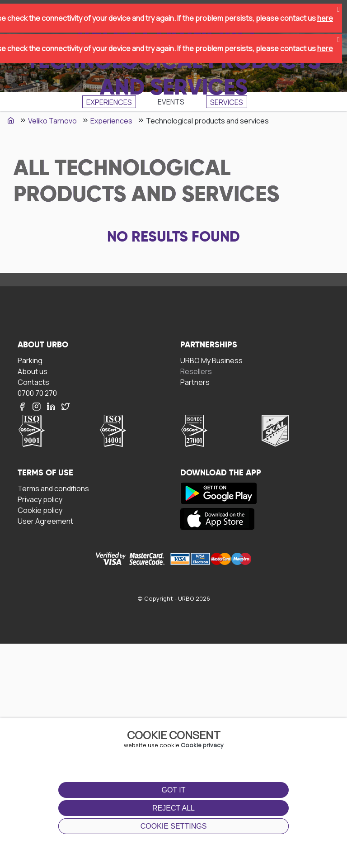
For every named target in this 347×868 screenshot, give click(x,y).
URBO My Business (211, 360)
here (325, 18)
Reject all (173, 808)
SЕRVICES (227, 102)
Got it (173, 790)
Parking (30, 360)
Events (171, 102)
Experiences (109, 102)
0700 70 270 (37, 393)
